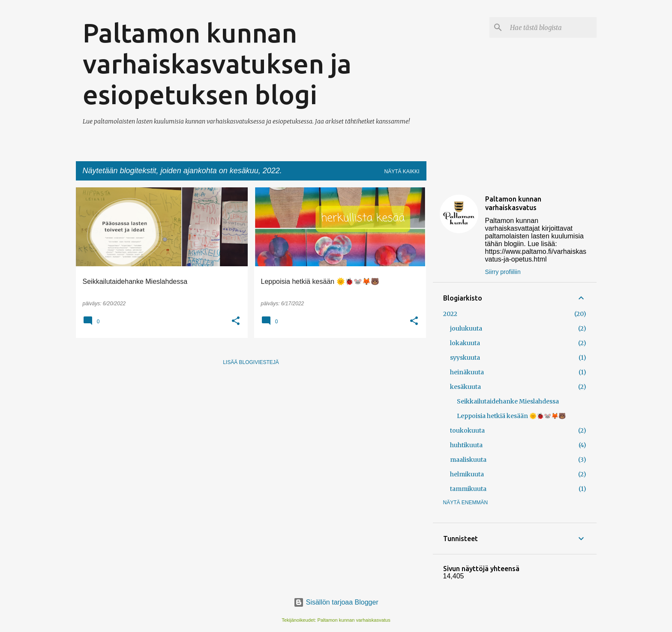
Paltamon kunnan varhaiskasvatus (513, 203)
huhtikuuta (466, 445)
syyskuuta (465, 358)
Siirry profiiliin (503, 272)
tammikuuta (468, 489)
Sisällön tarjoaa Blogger (336, 602)
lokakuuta (465, 343)
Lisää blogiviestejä (251, 362)
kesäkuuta (465, 387)
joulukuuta (466, 328)
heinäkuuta (467, 372)
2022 (450, 314)
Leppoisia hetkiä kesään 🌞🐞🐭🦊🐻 (511, 416)
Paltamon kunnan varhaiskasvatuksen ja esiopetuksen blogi (217, 63)
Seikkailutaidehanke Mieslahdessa (508, 401)
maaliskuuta (468, 460)
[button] (236, 322)
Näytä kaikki (402, 172)
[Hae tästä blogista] (552, 27)
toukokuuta (467, 430)
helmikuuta (467, 474)
